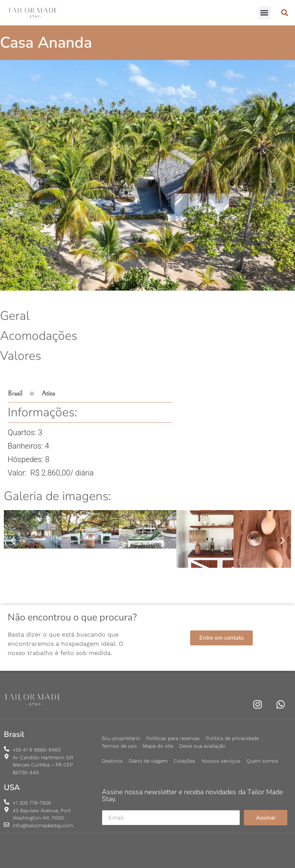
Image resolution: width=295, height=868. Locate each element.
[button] (264, 13)
